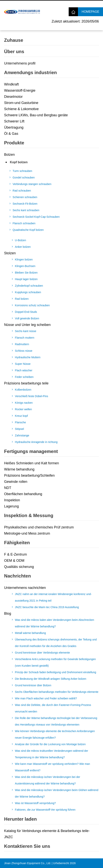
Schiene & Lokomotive (21, 109)
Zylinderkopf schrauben (29, 286)
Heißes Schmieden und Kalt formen (31, 463)
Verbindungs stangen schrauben (32, 184)
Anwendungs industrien (30, 72)
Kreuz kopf (21, 416)
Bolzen (9, 155)
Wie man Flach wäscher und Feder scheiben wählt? (46, 698)
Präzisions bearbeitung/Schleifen (29, 475)
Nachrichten (17, 576)
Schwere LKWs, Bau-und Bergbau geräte (36, 115)
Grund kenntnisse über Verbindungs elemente (42, 653)
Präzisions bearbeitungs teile (26, 383)
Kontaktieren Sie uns (27, 846)
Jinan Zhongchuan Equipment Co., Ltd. (27, 863)
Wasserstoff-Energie (20, 90)
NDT (8, 488)
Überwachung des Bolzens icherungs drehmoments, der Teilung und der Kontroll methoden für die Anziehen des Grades (56, 643)
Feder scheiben (24, 377)
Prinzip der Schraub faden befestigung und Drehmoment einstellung (55, 672)
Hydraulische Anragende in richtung (36, 442)
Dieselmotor (13, 97)
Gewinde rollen (16, 482)
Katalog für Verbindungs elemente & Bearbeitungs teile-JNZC (47, 834)
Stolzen (10, 253)
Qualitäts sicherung (19, 567)
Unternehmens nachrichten (25, 588)
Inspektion (12, 500)
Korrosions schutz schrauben (32, 305)
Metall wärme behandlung (30, 633)
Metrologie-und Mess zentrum (27, 533)
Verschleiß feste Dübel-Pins (31, 396)
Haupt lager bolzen (26, 279)
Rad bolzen (22, 299)
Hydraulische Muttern (28, 357)
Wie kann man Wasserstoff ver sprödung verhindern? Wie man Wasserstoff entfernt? (52, 767)
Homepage (90, 12)
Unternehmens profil (20, 63)
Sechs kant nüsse (26, 331)
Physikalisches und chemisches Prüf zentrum (39, 527)
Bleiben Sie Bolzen (26, 273)
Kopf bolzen (19, 162)
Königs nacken (24, 403)
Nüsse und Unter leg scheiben (27, 325)
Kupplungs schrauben (28, 292)
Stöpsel (19, 429)
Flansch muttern (24, 338)
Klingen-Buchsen (25, 266)
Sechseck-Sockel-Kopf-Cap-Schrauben (36, 217)
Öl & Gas (11, 134)
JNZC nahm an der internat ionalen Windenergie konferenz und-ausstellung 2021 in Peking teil (53, 597)
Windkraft (11, 84)
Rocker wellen (23, 409)
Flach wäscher (24, 370)
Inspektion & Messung (29, 515)
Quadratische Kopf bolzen (28, 230)
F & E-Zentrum (15, 554)
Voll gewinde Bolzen (27, 318)
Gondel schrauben (24, 177)
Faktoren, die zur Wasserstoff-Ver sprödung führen (45, 810)
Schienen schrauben (25, 197)
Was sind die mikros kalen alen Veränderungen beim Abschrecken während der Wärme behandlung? (54, 623)
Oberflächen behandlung (23, 494)
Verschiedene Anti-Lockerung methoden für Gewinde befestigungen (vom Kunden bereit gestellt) (55, 662)
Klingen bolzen (24, 259)
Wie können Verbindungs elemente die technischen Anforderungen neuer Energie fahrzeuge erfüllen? (55, 734)
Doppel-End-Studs (26, 312)
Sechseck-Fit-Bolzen (25, 204)
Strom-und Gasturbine (21, 103)
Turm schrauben (22, 171)
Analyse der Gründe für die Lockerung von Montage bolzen (50, 744)
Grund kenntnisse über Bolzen (33, 685)
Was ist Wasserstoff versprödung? (35, 803)
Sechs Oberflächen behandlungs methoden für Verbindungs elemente (57, 692)
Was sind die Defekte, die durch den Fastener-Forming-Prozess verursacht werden (53, 708)
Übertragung (14, 127)
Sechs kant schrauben (26, 210)
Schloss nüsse (24, 351)
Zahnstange (22, 435)
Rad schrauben (22, 191)
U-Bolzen (20, 240)
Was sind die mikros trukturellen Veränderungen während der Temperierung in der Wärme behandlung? (51, 754)
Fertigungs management (31, 451)
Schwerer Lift (14, 121)
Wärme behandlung (19, 469)
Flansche (20, 422)
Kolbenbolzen (23, 390)
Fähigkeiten (17, 543)
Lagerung (11, 506)
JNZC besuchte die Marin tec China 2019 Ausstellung (47, 607)
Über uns (14, 51)
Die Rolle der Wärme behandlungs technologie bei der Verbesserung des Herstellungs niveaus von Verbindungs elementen (56, 721)
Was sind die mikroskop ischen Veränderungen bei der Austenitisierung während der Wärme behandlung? (47, 780)
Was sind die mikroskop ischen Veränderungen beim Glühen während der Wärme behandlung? (57, 793)
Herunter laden (20, 819)
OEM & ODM (14, 561)
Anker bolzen (23, 247)
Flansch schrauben (24, 223)
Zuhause (14, 40)
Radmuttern (22, 344)
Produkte (14, 143)
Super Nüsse (23, 364)
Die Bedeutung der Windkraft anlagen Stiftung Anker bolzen (51, 679)
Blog (8, 614)
